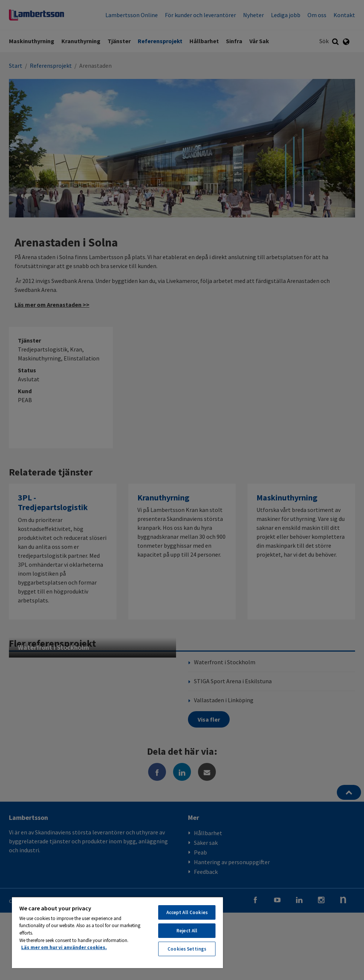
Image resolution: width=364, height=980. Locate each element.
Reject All (187, 931)
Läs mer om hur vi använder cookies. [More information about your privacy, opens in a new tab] (64, 947)
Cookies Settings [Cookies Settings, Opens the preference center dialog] (187, 949)
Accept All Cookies (187, 912)
